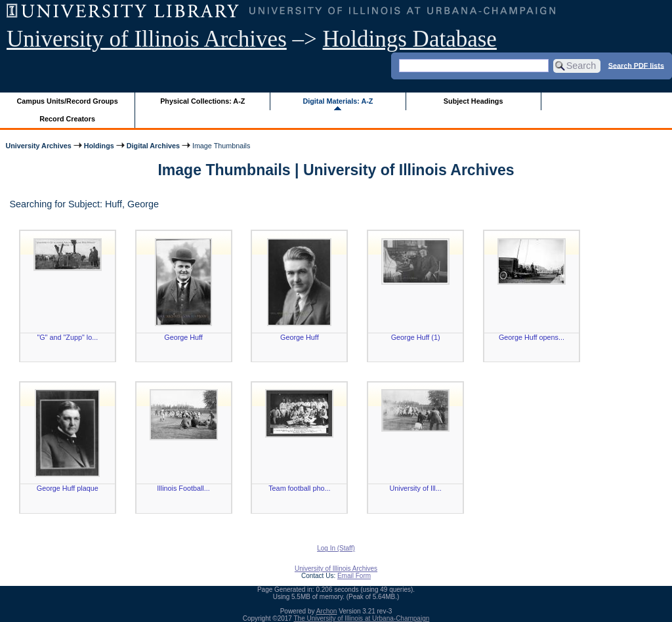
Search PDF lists (636, 65)
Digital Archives (153, 146)
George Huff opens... (532, 337)
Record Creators (67, 119)
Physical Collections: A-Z (202, 101)
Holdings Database (410, 39)
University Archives (38, 146)
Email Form (354, 576)
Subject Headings (473, 101)
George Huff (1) (416, 337)
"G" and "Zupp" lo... (67, 337)
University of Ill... (416, 488)
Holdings (99, 146)
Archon (327, 611)
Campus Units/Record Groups (68, 101)
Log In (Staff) (336, 548)
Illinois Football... (183, 488)
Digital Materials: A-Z (338, 101)
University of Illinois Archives (147, 39)
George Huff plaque (68, 488)
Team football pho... (299, 488)
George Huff (183, 337)
